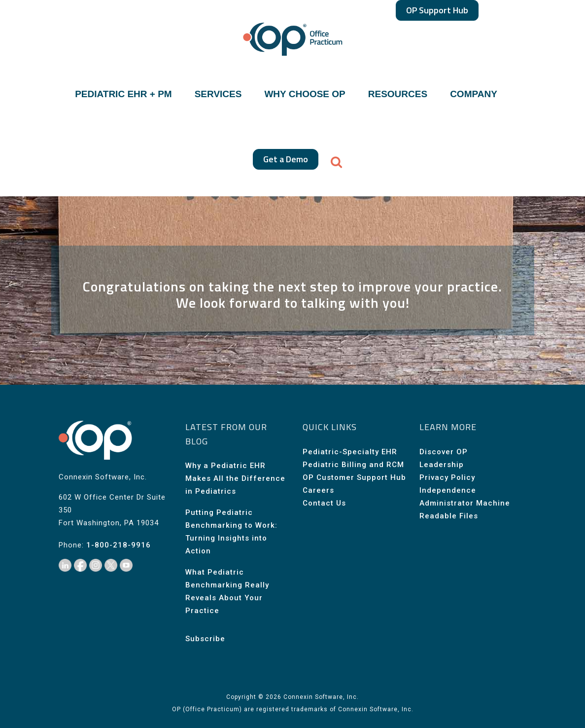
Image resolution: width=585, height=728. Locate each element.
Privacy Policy (447, 477)
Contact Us (324, 503)
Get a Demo (286, 159)
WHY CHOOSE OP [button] (305, 94)
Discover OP (444, 452)
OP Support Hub (437, 10)
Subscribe (205, 639)
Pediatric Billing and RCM (353, 465)
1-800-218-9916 (119, 545)
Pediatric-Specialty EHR (350, 452)
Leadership (442, 465)
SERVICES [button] (218, 94)
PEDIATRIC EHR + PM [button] (123, 94)
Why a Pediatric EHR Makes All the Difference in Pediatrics (235, 478)
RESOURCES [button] (398, 94)
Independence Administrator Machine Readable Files (465, 503)
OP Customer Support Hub (354, 477)
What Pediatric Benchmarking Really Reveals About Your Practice (227, 591)
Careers (318, 490)
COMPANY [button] (474, 94)
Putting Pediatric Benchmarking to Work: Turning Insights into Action (231, 532)
